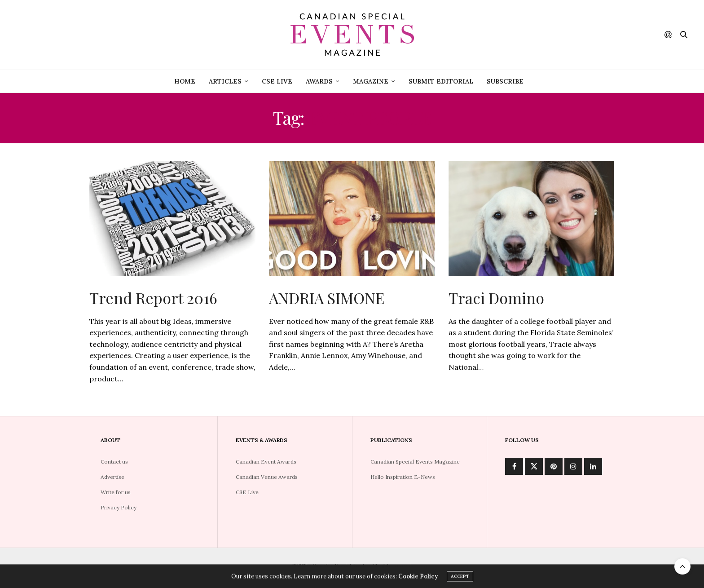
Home (185, 81)
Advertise (112, 477)
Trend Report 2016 (153, 298)
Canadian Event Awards (266, 462)
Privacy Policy (119, 507)
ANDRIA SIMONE (327, 298)
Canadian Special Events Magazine (415, 462)
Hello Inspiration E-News (403, 477)
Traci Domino (496, 298)
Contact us (114, 462)
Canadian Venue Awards (267, 477)
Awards (319, 81)
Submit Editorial (441, 81)
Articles (225, 81)
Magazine (371, 81)
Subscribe (505, 81)
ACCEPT (460, 578)
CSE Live (247, 492)
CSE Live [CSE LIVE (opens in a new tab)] (277, 81)
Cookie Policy (418, 578)
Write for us (116, 492)
